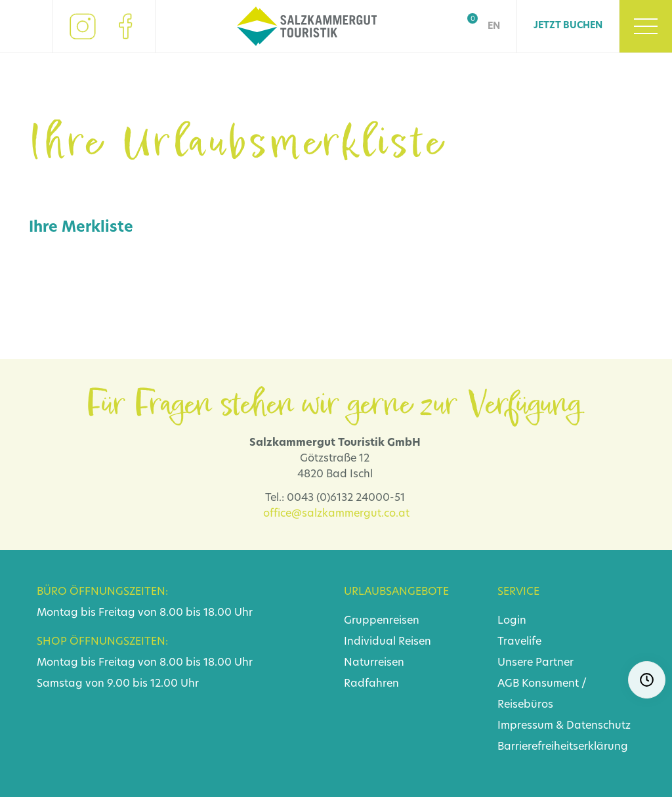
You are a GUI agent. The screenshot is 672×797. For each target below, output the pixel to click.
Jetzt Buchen (568, 26)
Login (512, 621)
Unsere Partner (535, 663)
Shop (465, 26)
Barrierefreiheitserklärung (563, 747)
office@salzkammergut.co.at (336, 514)
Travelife (519, 642)
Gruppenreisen (382, 621)
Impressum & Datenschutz (564, 726)
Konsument (550, 684)
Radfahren (371, 684)
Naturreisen (374, 663)
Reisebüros (525, 705)
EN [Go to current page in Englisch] (494, 27)
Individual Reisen (388, 642)
